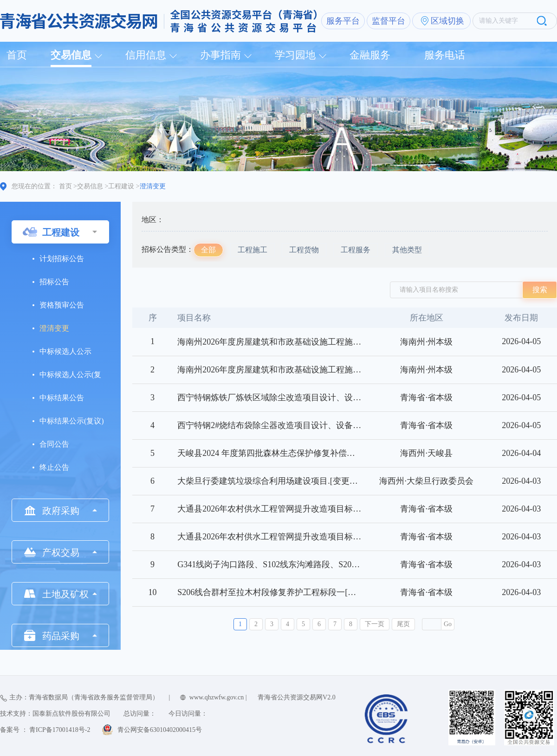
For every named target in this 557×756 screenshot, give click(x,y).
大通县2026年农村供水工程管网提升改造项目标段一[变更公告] (293, 537)
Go (448, 624)
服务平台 (343, 21)
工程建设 (121, 186)
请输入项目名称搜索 (429, 290)
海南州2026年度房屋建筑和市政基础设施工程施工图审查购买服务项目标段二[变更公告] (339, 342)
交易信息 (71, 55)
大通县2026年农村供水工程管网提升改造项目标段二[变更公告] (293, 509)
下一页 (375, 624)
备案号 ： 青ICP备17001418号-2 (45, 730)
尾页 (403, 624)
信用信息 (146, 55)
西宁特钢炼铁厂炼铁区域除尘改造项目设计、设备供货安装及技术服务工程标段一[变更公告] (347, 397)
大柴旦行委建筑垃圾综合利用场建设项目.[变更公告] (273, 481)
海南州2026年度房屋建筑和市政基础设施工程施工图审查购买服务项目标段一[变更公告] (339, 370)
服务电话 (445, 55)
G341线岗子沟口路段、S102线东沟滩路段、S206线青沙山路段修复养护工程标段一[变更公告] (349, 564)
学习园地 (295, 55)
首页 (17, 55)
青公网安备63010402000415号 (160, 730)
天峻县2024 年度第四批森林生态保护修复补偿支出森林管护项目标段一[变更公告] (327, 453)
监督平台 (389, 21)
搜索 (540, 290)
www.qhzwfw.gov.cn (217, 697)
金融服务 (370, 55)
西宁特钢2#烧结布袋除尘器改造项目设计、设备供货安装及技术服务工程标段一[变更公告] (343, 425)
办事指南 (220, 55)
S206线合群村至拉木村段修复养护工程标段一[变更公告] (281, 592)
